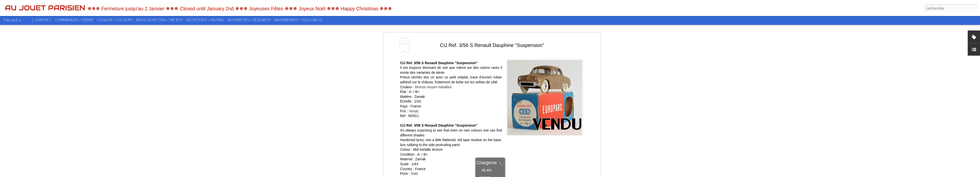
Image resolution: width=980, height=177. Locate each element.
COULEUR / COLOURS (115, 20)
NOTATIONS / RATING (205, 20)
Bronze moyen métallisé (433, 85)
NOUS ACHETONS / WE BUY (159, 20)
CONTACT (43, 20)
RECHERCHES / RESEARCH (249, 20)
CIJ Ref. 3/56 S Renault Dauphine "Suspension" (492, 43)
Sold (414, 172)
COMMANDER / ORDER (74, 20)
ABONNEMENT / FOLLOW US (298, 20)
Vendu (414, 109)
